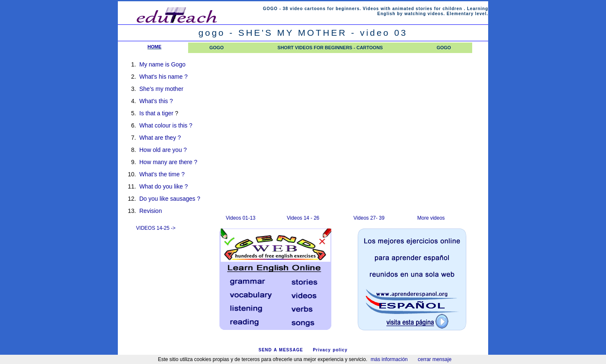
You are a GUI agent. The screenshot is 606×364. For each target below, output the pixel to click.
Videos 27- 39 (369, 218)
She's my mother (161, 89)
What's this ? (156, 101)
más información (389, 359)
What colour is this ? (166, 125)
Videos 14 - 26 (303, 218)
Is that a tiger (156, 113)
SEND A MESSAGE (281, 350)
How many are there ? (168, 162)
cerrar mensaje (435, 359)
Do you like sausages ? (170, 199)
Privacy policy (330, 350)
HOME (155, 47)
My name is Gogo (162, 64)
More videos (431, 218)
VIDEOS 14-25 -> (156, 228)
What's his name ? (163, 77)
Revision (151, 211)
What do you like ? (163, 186)
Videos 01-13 (241, 218)
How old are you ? (163, 150)
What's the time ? (162, 174)
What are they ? (160, 138)
